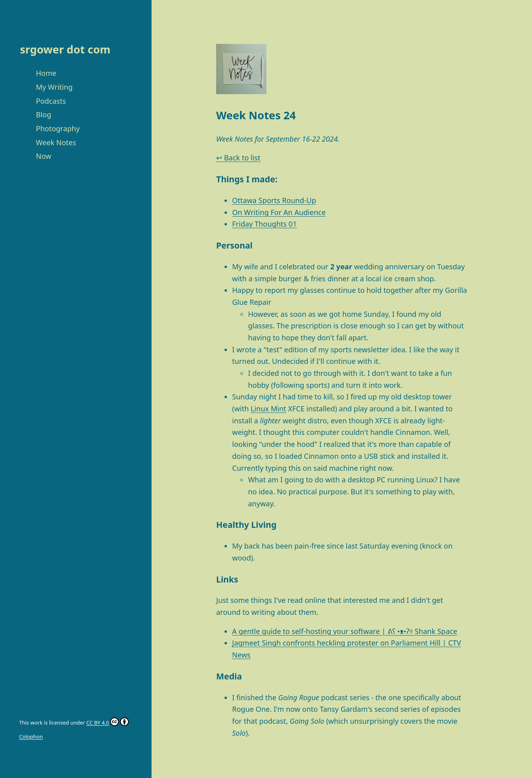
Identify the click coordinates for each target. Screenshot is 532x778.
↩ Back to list (238, 158)
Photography (58, 128)
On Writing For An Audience (279, 212)
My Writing (54, 87)
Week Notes (56, 142)
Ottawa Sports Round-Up (274, 200)
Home (46, 73)
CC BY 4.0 (98, 723)
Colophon (31, 737)
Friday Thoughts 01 (264, 224)
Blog (43, 115)
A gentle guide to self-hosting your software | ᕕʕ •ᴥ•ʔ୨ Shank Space (345, 631)
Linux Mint (269, 409)
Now (43, 156)
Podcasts (51, 101)
